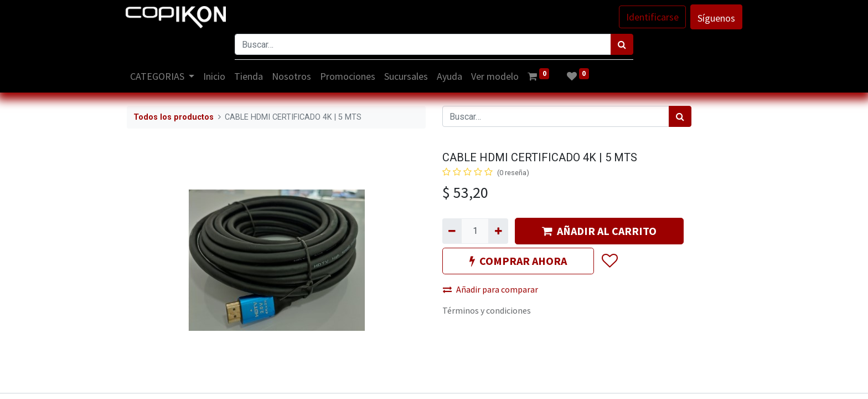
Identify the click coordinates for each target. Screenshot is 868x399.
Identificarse (651, 17)
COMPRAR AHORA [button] (518, 261)
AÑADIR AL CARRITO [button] (599, 231)
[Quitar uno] (452, 231)
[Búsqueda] (622, 44)
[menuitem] (216, 76)
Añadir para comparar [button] (490, 289)
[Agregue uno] (498, 231)
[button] (609, 261)
